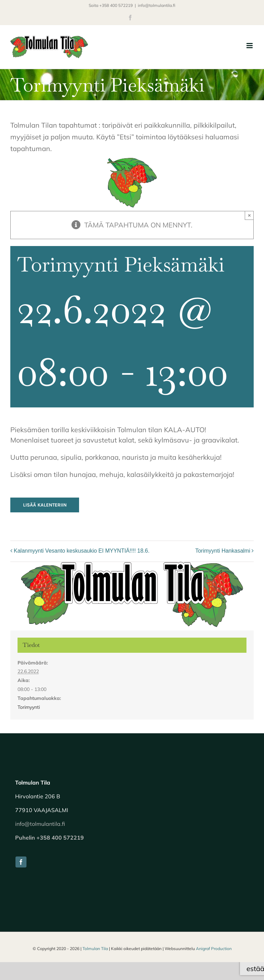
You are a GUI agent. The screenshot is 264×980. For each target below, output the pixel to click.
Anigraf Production (214, 949)
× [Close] (249, 215)
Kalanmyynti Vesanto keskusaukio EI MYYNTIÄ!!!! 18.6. (82, 551)
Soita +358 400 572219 (111, 5)
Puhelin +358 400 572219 (49, 838)
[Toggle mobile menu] (250, 46)
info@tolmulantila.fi (157, 5)
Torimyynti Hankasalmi (223, 551)
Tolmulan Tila (95, 949)
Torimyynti (29, 707)
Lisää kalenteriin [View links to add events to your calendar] (45, 505)
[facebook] (21, 862)
